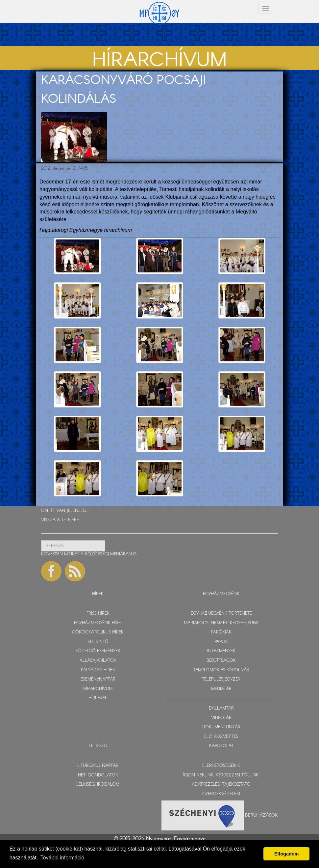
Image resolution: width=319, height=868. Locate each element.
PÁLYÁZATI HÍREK (98, 670)
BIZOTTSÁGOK (221, 661)
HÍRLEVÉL (98, 698)
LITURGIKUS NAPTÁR (98, 766)
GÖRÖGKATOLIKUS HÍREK (98, 632)
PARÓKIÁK (221, 632)
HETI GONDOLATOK (98, 775)
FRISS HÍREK (98, 614)
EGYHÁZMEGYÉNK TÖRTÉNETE (221, 614)
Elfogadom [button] (286, 854)
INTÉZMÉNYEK (221, 651)
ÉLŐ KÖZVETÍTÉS (221, 737)
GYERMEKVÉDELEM (221, 794)
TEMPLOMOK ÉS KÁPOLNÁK (221, 670)
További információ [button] (62, 858)
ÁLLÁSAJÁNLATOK (98, 661)
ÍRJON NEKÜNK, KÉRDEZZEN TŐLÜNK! (221, 775)
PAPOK (221, 642)
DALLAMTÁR (221, 708)
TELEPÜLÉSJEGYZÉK (221, 679)
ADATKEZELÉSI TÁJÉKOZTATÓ (221, 784)
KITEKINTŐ (98, 642)
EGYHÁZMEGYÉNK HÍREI (98, 623)
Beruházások (261, 815)
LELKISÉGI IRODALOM (98, 784)
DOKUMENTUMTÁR (221, 727)
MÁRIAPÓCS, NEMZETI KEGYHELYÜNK (221, 623)
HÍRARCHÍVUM (98, 689)
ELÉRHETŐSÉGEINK (221, 766)
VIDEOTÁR (221, 718)
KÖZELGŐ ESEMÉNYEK (98, 651)
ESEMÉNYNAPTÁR (98, 679)
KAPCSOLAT (221, 746)
